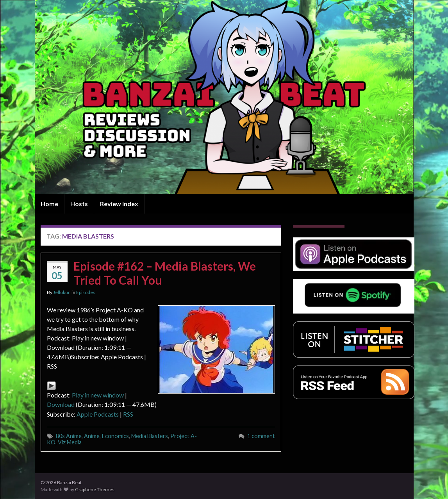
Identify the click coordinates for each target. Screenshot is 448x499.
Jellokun (62, 292)
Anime (92, 436)
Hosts (79, 204)
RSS (128, 414)
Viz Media (70, 442)
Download (61, 404)
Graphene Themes (95, 489)
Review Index (119, 204)
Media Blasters (150, 436)
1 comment (261, 436)
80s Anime (69, 436)
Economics (115, 436)
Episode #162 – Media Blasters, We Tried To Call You (165, 273)
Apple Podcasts (98, 414)
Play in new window (98, 395)
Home (49, 204)
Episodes (86, 292)
